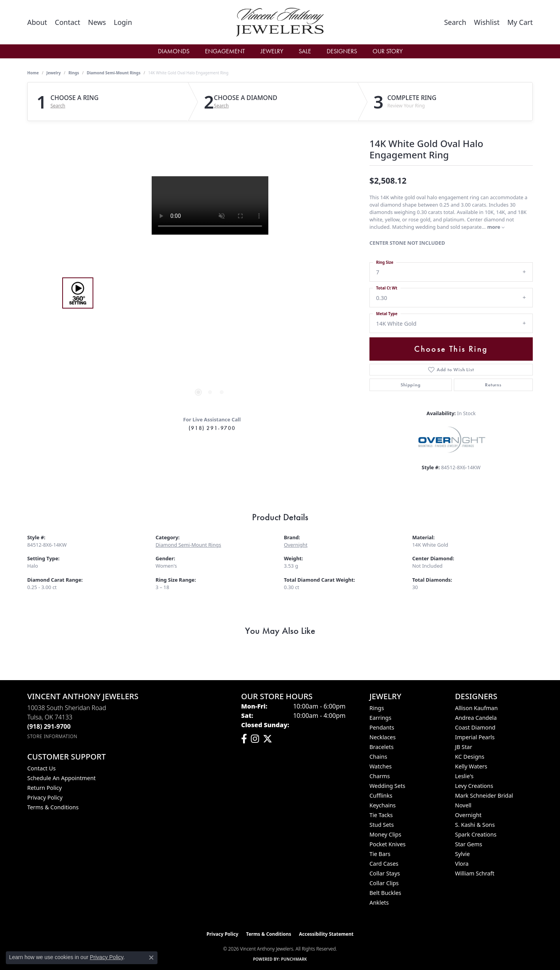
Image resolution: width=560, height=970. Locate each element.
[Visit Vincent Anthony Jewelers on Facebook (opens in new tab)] (244, 739)
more (496, 227)
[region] (210, 293)
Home (33, 73)
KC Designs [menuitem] (470, 757)
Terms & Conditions (53, 807)
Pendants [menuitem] (382, 727)
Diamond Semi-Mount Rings (114, 73)
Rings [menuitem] (377, 708)
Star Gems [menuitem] (469, 844)
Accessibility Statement (326, 934)
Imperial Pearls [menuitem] (475, 737)
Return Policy (45, 788)
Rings (74, 73)
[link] (37, 22)
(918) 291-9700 (212, 428)
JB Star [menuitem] (464, 747)
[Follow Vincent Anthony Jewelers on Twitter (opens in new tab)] (268, 739)
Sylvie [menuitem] (462, 854)
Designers (342, 51)
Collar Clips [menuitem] (384, 883)
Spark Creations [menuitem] (476, 834)
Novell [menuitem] (463, 805)
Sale (305, 51)
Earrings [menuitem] (380, 718)
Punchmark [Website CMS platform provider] (294, 959)
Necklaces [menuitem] (382, 737)
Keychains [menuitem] (382, 805)
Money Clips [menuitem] (385, 834)
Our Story (388, 51)
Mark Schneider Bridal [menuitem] (484, 795)
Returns (493, 385)
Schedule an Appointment (61, 778)
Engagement (225, 51)
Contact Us (41, 768)
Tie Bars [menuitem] (380, 854)
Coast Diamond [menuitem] (475, 727)
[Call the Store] (49, 726)
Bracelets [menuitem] (381, 747)
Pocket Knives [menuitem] (388, 844)
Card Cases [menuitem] (384, 864)
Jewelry (272, 51)
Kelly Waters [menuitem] (471, 766)
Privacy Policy (45, 797)
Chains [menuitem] (378, 757)
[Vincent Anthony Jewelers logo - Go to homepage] (280, 22)
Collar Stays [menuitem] (385, 873)
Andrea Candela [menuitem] (476, 718)
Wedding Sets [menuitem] (387, 786)
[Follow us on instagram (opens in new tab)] (255, 739)
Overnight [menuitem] (468, 815)
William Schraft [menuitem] (475, 873)
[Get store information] (52, 736)
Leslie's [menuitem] (464, 776)
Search (58, 106)
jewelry (53, 73)
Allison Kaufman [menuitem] (476, 708)
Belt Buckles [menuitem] (385, 893)
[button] (123, 22)
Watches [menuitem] (381, 766)
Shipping (410, 385)
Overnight (296, 545)
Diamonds (174, 51)
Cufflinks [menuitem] (381, 795)
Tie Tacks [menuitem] (381, 815)
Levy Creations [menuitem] (474, 786)
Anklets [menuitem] (379, 902)
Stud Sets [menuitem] (382, 825)
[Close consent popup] (151, 958)
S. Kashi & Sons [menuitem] (475, 825)
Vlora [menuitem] (462, 864)
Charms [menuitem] (380, 776)
